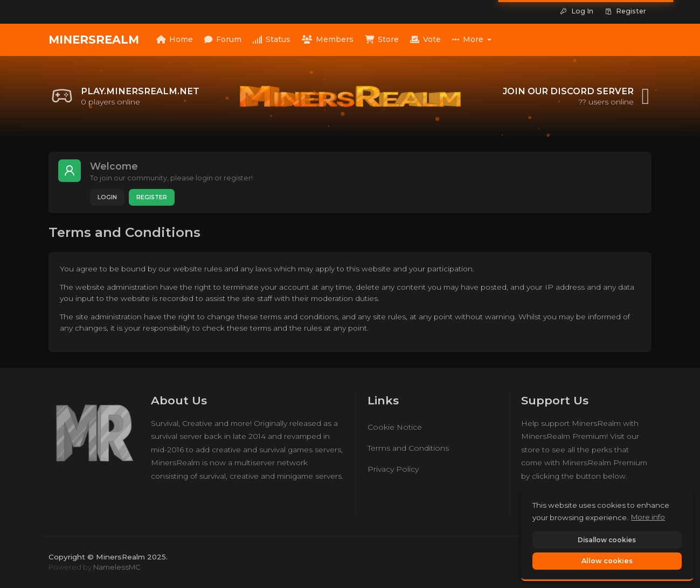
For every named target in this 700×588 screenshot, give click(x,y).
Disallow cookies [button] (607, 540)
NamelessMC (117, 567)
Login (107, 197)
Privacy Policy (393, 469)
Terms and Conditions (408, 448)
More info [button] (648, 517)
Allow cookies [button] (607, 561)
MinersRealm (94, 40)
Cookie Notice (395, 427)
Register (152, 197)
